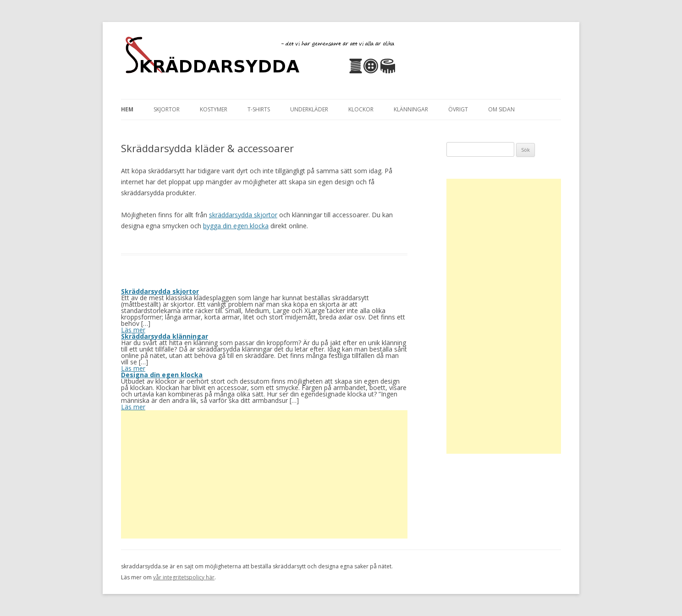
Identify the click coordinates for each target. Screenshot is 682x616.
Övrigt (458, 109)
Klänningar (411, 109)
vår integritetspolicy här (184, 577)
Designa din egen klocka (162, 375)
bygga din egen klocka (236, 226)
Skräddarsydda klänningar (165, 336)
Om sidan (501, 109)
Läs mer (133, 330)
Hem (127, 109)
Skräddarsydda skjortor (160, 291)
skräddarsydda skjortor (243, 215)
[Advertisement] (264, 474)
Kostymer (214, 109)
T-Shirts (259, 109)
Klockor (361, 109)
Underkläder (309, 109)
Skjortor (167, 109)
